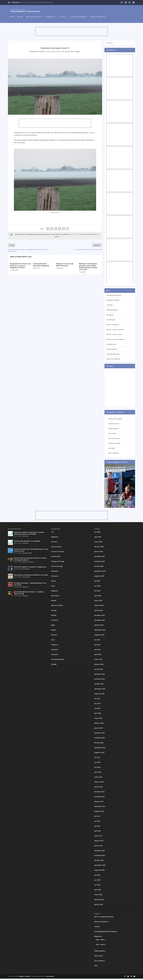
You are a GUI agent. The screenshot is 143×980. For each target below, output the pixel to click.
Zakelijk (54, 666)
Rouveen (71, 53)
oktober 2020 (99, 862)
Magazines (98, 938)
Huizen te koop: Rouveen (115, 331)
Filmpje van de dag (58, 563)
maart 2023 (98, 720)
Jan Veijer (112, 450)
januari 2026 (99, 553)
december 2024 (99, 617)
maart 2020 (98, 896)
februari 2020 (99, 901)
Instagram (110, 316)
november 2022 (100, 739)
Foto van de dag (62, 53)
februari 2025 (99, 607)
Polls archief (99, 957)
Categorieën (50, 18)
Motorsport (55, 597)
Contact (63, 18)
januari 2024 (99, 671)
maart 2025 (98, 602)
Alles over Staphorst (34, 18)
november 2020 (100, 857)
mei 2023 (97, 710)
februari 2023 (99, 724)
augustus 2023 (99, 695)
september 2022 (100, 749)
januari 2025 (99, 612)
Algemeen (25, 554)
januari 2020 (99, 906)
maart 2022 (98, 778)
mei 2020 (97, 886)
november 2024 (100, 622)
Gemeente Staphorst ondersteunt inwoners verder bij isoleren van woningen (29, 534)
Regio (30, 554)
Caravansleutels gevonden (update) (41, 266)
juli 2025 (97, 582)
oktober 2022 (99, 744)
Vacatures (25, 597)
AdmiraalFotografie (115, 420)
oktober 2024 (99, 626)
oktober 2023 (99, 685)
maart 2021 (98, 837)
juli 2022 (97, 759)
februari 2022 (99, 783)
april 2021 (98, 832)
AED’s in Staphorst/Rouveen (104, 918)
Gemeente (25, 537)
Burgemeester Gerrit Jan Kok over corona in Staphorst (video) (20, 267)
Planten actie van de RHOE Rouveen (65, 266)
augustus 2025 (99, 577)
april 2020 (98, 891)
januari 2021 (99, 847)
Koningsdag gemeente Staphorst (106, 933)
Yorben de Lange (114, 445)
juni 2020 (97, 881)
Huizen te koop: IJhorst (114, 336)
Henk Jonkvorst (114, 430)
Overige (54, 612)
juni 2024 (97, 646)
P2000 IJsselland (112, 311)
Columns (54, 543)
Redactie (42, 53)
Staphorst (55, 646)
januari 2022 (99, 788)
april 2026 (98, 538)
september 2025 (100, 573)
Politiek (54, 617)
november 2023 (100, 680)
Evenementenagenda (114, 297)
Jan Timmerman (114, 440)
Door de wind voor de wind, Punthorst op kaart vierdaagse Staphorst (30, 560)
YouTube (110, 306)
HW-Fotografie (114, 454)
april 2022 (98, 773)
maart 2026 (98, 543)
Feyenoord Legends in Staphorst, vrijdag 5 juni (30, 568)
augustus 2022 (99, 754)
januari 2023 (99, 729)
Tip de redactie (112, 350)
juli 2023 (97, 700)
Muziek (54, 602)
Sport (53, 641)
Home (12, 18)
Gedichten (55, 573)
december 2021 (99, 793)
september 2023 (100, 690)
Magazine (55, 592)
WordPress (50, 978)
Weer (96, 967)
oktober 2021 (99, 803)
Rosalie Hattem (114, 425)
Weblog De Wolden (113, 301)
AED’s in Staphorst (113, 326)
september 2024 (100, 631)
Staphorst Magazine (79, 18)
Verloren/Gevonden (113, 355)
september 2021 (100, 808)
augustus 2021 (99, 813)
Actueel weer (111, 321)
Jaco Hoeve (112, 435)
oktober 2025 (99, 568)
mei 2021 (97, 827)
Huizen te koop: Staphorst (116, 341)
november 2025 (100, 563)
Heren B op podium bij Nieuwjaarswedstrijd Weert (37, 2)
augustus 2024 (99, 636)
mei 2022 (97, 769)
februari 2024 (99, 666)
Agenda (20, 18)
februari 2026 (99, 548)
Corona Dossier (56, 548)
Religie (53, 631)
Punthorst (31, 563)
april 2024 (98, 656)
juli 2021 (97, 818)
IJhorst (53, 582)
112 (52, 533)
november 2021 (100, 798)
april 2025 (98, 597)
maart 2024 (98, 661)
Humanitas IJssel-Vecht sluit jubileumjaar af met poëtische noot (31, 551)
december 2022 (99, 734)
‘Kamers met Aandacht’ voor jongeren (27, 542)
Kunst (53, 587)
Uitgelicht (77, 53)
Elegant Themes (24, 978)
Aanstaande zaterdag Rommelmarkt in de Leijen (31, 576)
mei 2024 (97, 651)
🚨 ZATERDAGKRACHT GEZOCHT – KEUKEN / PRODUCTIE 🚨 (29, 594)
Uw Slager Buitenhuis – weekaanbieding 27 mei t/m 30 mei (30, 585)
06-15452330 (75, 236)
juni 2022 (97, 764)
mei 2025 (97, 592)
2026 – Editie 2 (101, 946)
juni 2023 (97, 705)
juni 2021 (97, 823)
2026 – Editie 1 (101, 941)
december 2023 (99, 675)
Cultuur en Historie (58, 553)
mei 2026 (97, 533)
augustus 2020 (99, 871)
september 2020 (100, 867)
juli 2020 (97, 876)
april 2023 (98, 715)
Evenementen (26, 570)
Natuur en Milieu (57, 607)
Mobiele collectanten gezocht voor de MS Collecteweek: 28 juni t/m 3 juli (88, 268)
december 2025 (99, 558)
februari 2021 (99, 842)
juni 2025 (97, 587)
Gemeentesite (111, 346)
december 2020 (99, 852)
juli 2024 (97, 641)
